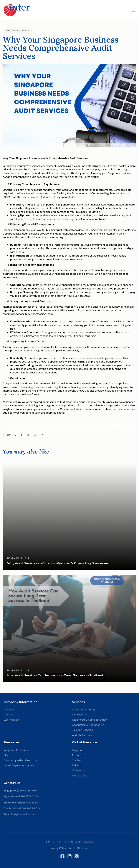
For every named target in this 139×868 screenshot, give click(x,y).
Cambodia (78, 770)
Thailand (77, 760)
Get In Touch (11, 720)
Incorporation (80, 714)
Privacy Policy (58, 848)
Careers (8, 714)
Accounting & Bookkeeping (88, 725)
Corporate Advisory (84, 709)
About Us (9, 709)
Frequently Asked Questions (20, 760)
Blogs (7, 755)
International (80, 776)
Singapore (78, 750)
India (75, 765)
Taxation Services (82, 730)
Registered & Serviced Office (89, 720)
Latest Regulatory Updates (20, 765)
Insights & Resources (16, 750)
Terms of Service (79, 848)
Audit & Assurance (17, 31)
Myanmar (78, 755)
